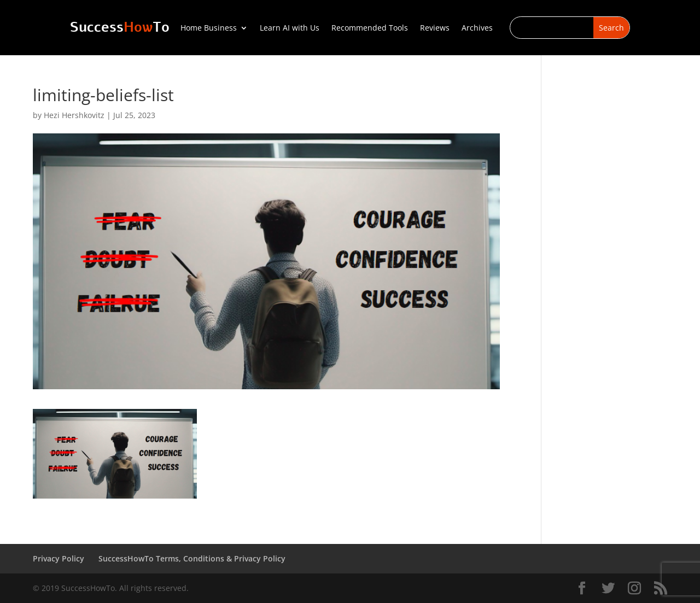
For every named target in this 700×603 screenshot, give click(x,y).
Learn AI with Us (290, 28)
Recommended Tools (370, 28)
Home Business (209, 28)
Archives (477, 28)
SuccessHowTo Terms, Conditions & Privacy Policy (192, 558)
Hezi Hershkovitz (74, 115)
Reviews (435, 28)
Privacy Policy (59, 558)
